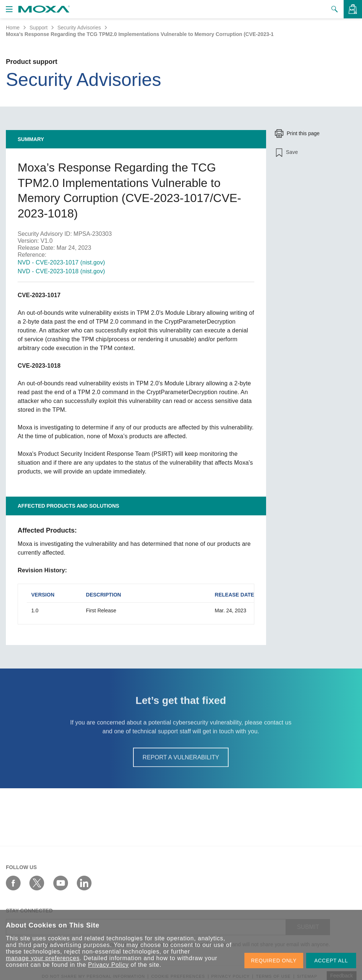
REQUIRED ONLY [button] (274, 961)
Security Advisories (79, 28)
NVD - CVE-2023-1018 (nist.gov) (61, 271)
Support (38, 28)
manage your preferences (43, 958)
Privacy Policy (108, 965)
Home (13, 28)
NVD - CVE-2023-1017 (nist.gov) (61, 262)
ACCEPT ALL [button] (331, 961)
